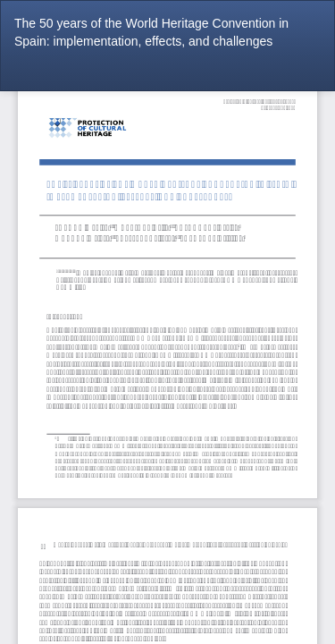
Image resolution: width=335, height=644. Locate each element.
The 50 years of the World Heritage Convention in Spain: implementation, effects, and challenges (151, 32)
